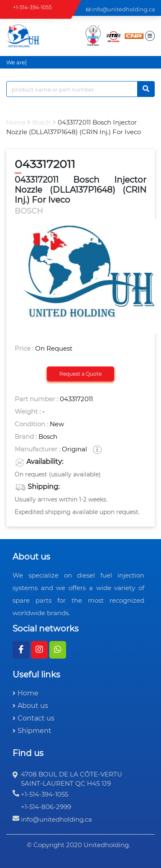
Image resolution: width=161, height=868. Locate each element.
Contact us (36, 718)
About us (33, 706)
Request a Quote (80, 374)
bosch (42, 122)
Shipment (34, 731)
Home (16, 122)
